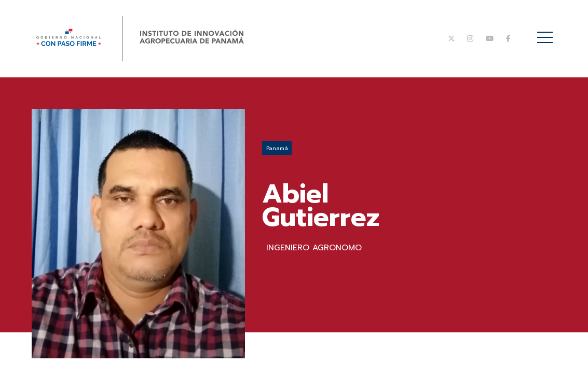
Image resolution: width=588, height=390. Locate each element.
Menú (547, 32)
